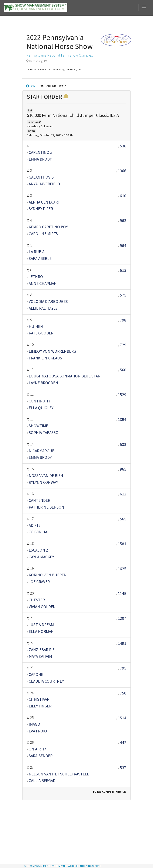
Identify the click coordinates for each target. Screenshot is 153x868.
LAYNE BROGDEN (43, 383)
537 (123, 768)
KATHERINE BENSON (46, 507)
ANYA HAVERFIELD (44, 184)
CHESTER (37, 600)
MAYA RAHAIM (40, 656)
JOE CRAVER (39, 582)
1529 (122, 395)
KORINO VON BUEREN (48, 575)
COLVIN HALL (40, 532)
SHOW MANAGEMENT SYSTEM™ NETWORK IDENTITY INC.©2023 (62, 866)
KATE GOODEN (41, 333)
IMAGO (34, 724)
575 (123, 295)
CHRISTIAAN (39, 699)
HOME (31, 86)
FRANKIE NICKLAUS (45, 358)
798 (123, 320)
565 (123, 519)
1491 (122, 643)
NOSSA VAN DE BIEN (46, 476)
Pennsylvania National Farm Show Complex (59, 55)
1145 (122, 593)
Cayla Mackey (41, 557)
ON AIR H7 (38, 749)
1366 (122, 171)
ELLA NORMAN (41, 631)
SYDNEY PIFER (41, 209)
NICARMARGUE (41, 451)
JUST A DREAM (41, 625)
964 (123, 245)
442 (123, 743)
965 (123, 469)
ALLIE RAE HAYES (43, 308)
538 (123, 444)
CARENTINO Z (41, 152)
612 (123, 494)
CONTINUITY (40, 401)
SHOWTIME (38, 426)
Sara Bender (41, 756)
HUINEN (36, 326)
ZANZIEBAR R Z (42, 650)
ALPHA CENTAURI (44, 202)
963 (123, 220)
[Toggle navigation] (144, 7)
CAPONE (36, 674)
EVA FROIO (38, 731)
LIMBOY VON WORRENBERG (52, 351)
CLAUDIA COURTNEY (46, 681)
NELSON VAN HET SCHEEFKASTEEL (59, 774)
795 (123, 668)
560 (123, 370)
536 (123, 146)
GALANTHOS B (41, 177)
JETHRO (36, 277)
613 (123, 270)
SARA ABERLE (40, 258)
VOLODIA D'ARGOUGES (48, 301)
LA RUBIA (37, 252)
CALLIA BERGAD (42, 781)
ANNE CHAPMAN (43, 283)
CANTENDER (39, 500)
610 (123, 196)
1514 (122, 718)
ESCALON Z (38, 550)
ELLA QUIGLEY (41, 408)
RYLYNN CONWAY (43, 482)
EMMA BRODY (40, 159)
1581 (122, 544)
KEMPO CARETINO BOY (48, 227)
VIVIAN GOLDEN (42, 607)
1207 (122, 618)
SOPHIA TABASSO (44, 433)
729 (123, 345)
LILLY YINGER (40, 706)
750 (123, 693)
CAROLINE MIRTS (43, 234)
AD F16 (35, 525)
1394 (122, 419)
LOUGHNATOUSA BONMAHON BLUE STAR (64, 376)
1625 (122, 569)
